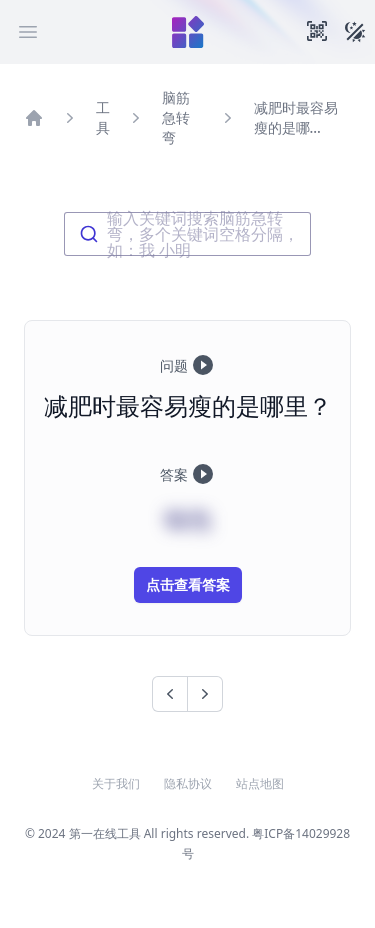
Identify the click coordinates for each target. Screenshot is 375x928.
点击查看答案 (188, 584)
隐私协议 (188, 784)
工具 (103, 117)
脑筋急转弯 (176, 117)
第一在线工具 (105, 833)
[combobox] (187, 234)
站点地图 (260, 784)
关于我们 (116, 784)
